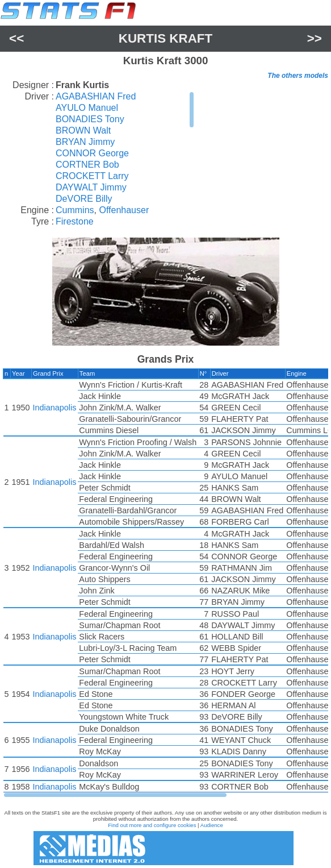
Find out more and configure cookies (152, 825)
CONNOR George (92, 153)
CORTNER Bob (87, 165)
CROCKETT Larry (92, 176)
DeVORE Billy (84, 199)
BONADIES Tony (90, 119)
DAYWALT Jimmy (91, 187)
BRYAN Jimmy (85, 142)
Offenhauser (124, 210)
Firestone (75, 221)
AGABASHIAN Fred (96, 96)
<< (16, 38)
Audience (212, 825)
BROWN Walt (83, 130)
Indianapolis (55, 408)
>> (315, 38)
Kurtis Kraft (165, 38)
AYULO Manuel (87, 108)
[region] (125, 148)
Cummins (75, 210)
